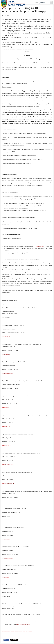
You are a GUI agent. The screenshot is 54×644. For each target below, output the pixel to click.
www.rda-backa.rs (7, 520)
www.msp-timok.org (7, 464)
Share (6, 640)
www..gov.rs (39, 246)
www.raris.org (6, 577)
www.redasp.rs (6, 354)
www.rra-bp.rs (6, 407)
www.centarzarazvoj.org (8, 483)
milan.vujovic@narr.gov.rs (23, 624)
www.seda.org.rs (6, 445)
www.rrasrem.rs (6, 539)
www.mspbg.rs (6, 337)
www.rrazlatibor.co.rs (8, 373)
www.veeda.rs (6, 501)
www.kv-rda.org (6, 426)
